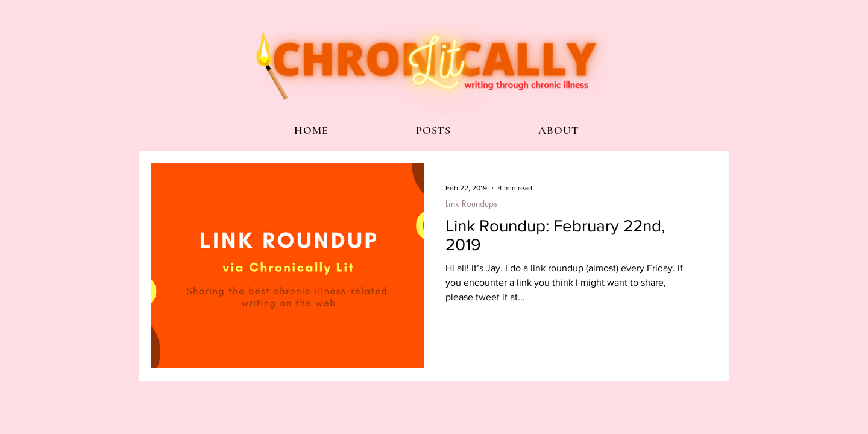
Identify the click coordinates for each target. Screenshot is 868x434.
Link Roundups (471, 203)
